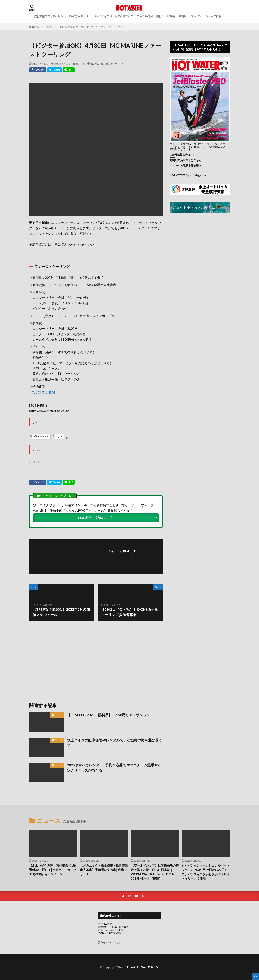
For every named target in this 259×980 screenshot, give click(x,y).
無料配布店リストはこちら (186, 160)
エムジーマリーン (115, 64)
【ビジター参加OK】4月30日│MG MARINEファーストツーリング (93, 27)
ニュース (49, 27)
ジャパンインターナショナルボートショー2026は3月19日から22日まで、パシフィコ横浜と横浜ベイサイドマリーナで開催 (206, 872)
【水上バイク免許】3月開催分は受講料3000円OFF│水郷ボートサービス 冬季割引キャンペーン (53, 870)
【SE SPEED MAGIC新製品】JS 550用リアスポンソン (109, 715)
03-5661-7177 (114, 930)
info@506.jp (114, 932)
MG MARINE (97, 64)
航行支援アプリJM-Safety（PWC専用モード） (63, 16)
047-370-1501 (45, 392)
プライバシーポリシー (111, 942)
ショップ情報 (213, 16)
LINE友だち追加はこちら (96, 518)
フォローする (122, 556)
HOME (36, 27)
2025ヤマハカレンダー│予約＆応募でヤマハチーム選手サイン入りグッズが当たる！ (114, 768)
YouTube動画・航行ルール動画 (156, 16)
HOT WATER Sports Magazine (188, 175)
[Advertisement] (62, 660)
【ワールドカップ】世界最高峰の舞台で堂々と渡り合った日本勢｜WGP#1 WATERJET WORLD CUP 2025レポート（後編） (155, 872)
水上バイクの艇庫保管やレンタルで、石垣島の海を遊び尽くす (115, 743)
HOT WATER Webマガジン (141, 967)
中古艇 (183, 16)
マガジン (196, 16)
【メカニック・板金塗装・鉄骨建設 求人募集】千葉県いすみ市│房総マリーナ (104, 870)
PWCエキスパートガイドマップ (114, 16)
